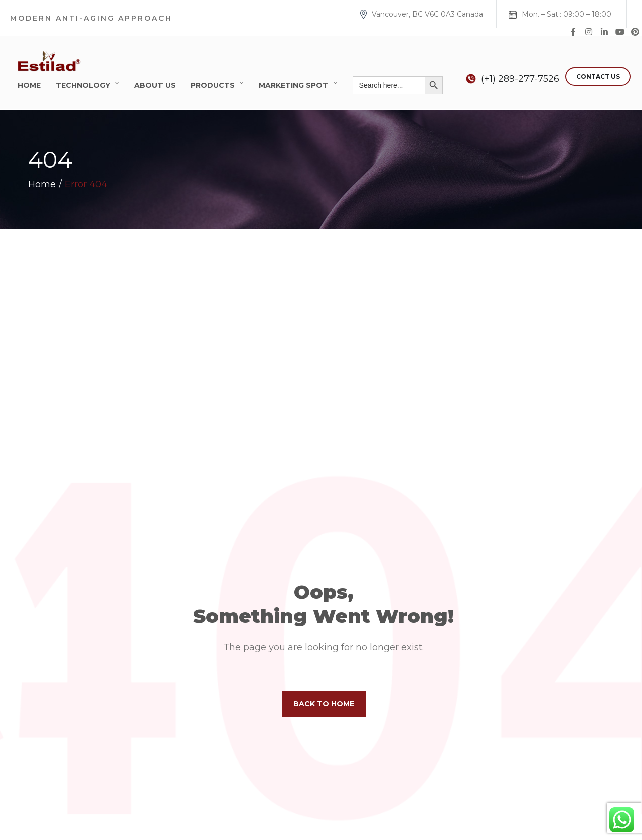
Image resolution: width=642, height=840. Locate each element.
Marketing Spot (293, 85)
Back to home (324, 704)
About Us (155, 85)
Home (29, 85)
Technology (83, 85)
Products (213, 85)
